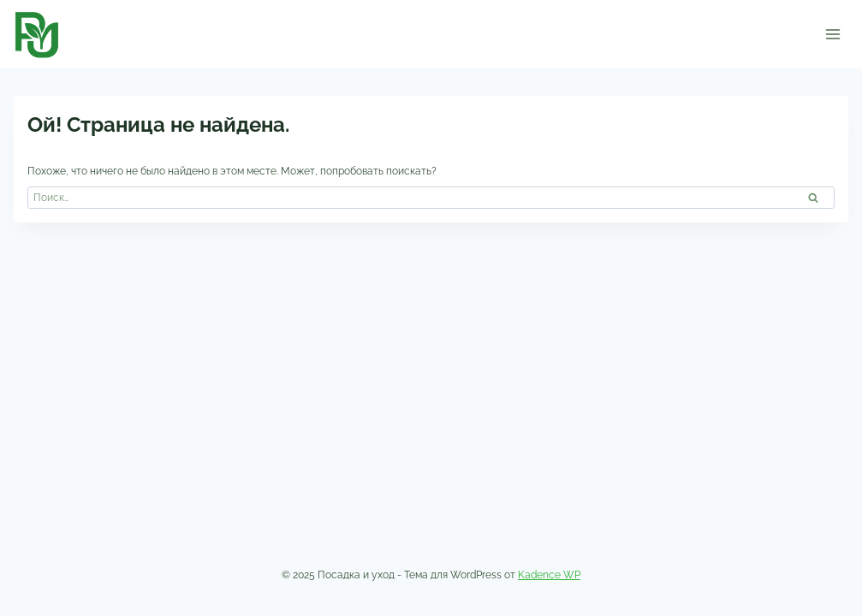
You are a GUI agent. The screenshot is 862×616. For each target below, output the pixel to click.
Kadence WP (549, 575)
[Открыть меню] (832, 34)
